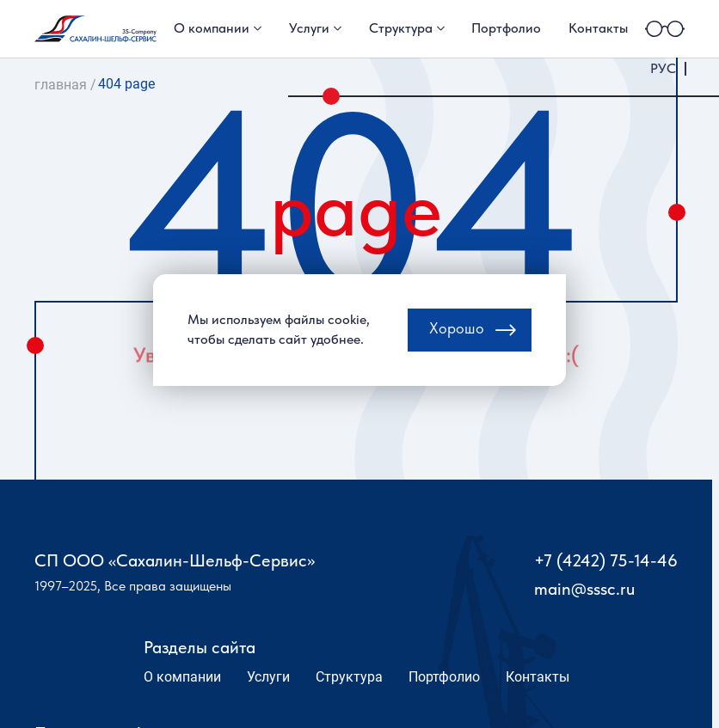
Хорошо (457, 336)
